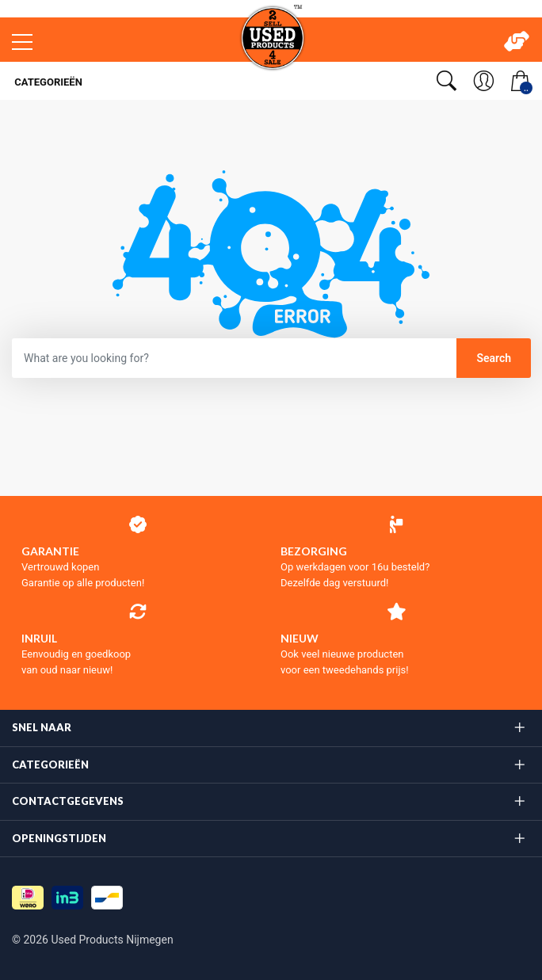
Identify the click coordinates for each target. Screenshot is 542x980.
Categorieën (47, 82)
